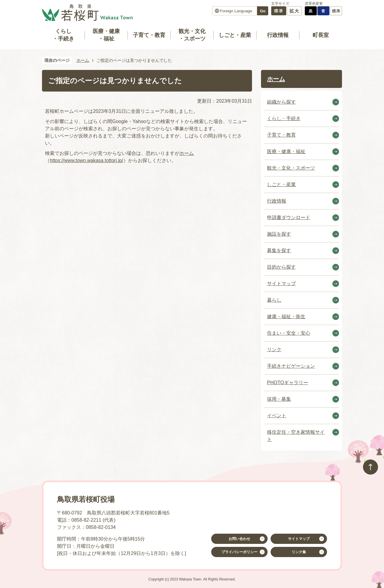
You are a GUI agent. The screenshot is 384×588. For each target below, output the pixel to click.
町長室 (321, 35)
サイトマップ (299, 539)
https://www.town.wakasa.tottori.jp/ (87, 160)
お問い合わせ (239, 539)
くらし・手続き (63, 35)
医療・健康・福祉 (106, 35)
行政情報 (278, 35)
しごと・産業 (235, 35)
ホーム (83, 60)
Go (263, 11)
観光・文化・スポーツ (192, 35)
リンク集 (299, 552)
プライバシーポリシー (239, 552)
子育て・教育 (149, 35)
